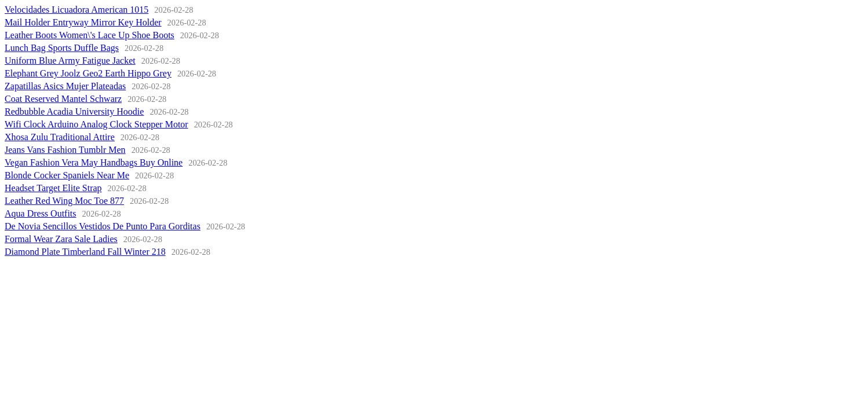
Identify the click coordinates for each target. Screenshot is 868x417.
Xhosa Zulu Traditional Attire (60, 137)
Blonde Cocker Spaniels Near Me (67, 175)
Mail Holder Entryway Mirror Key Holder (83, 22)
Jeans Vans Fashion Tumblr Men (65, 150)
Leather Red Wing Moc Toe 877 (64, 201)
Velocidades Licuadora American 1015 (76, 10)
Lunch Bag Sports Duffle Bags (62, 48)
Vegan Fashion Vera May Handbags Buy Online (94, 162)
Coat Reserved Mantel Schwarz (63, 99)
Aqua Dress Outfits (41, 213)
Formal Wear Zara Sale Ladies (61, 239)
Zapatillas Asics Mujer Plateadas (65, 86)
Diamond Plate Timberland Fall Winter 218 (85, 252)
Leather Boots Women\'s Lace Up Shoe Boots (90, 35)
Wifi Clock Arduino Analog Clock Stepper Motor (96, 124)
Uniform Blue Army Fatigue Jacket (70, 61)
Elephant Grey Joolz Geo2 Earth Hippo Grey (88, 73)
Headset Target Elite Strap (53, 188)
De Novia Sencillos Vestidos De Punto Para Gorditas (103, 226)
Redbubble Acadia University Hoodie (74, 111)
